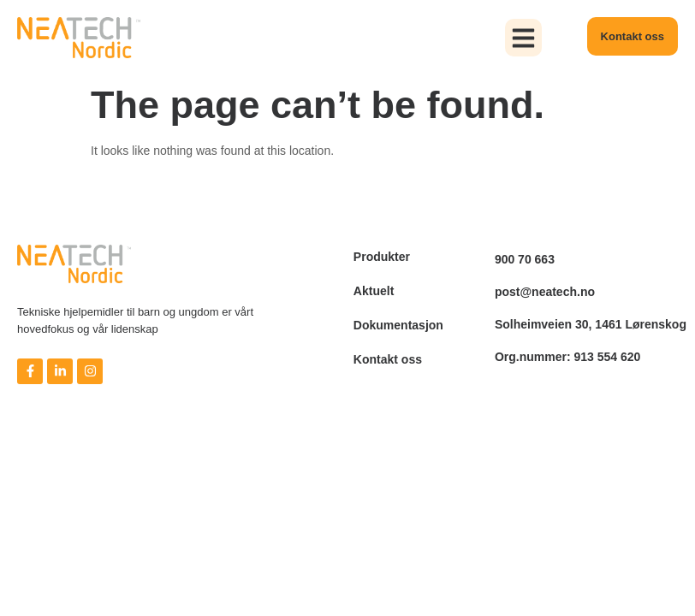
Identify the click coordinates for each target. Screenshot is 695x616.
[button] (524, 38)
